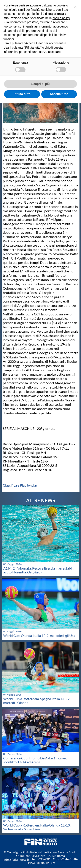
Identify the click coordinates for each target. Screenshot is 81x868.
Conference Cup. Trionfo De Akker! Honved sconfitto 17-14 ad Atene (35, 760)
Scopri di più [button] (40, 84)
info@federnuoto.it (16, 860)
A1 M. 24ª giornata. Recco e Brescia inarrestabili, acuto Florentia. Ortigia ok (39, 570)
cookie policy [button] (61, 18)
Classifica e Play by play (21, 485)
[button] (75, 7)
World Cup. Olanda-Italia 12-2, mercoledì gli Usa (39, 635)
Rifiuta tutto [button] (22, 94)
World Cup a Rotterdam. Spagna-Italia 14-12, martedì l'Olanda (37, 701)
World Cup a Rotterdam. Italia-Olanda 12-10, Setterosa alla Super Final (37, 827)
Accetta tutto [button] (59, 94)
